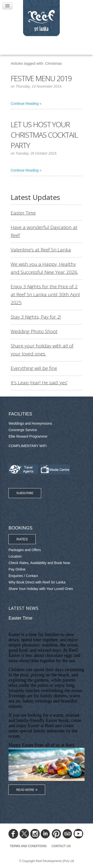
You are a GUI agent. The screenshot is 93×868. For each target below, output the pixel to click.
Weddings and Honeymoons (30, 423)
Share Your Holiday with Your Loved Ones (41, 589)
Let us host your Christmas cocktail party (44, 135)
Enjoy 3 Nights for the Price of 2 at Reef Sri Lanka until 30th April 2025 (45, 294)
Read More (25, 790)
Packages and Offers (25, 550)
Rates (22, 539)
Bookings (20, 528)
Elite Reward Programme (28, 436)
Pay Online (17, 569)
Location (15, 556)
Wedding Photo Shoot (34, 331)
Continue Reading (25, 104)
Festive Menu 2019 (41, 78)
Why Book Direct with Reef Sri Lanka (37, 582)
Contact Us (61, 846)
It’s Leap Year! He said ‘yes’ (39, 383)
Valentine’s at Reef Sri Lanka (41, 250)
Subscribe (25, 493)
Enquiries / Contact (23, 576)
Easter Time (23, 213)
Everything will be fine (34, 368)
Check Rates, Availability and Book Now (39, 563)
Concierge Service (23, 430)
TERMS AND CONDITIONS (28, 846)
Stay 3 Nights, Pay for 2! (36, 317)
